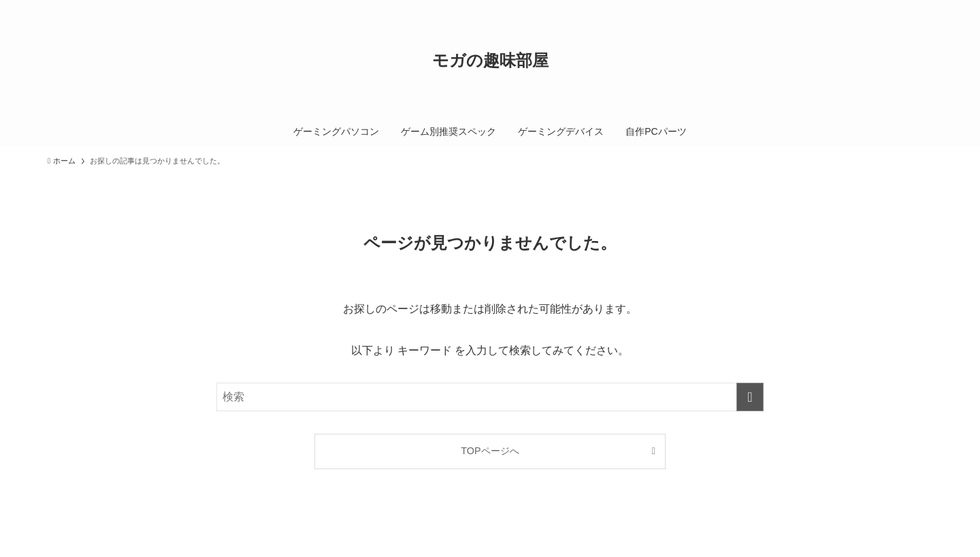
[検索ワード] (490, 397)
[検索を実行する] (750, 397)
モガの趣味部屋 (490, 61)
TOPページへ (490, 451)
